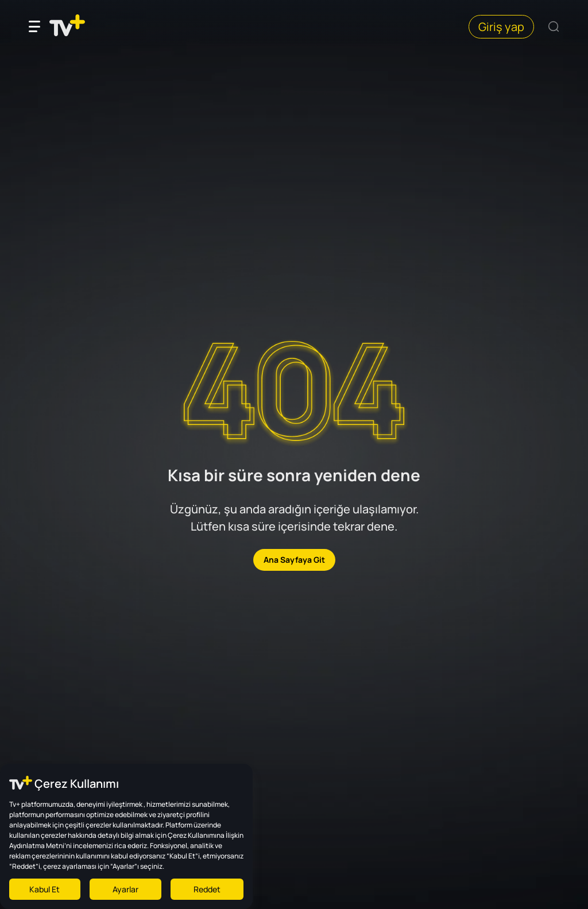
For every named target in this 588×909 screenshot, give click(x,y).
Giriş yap (501, 27)
